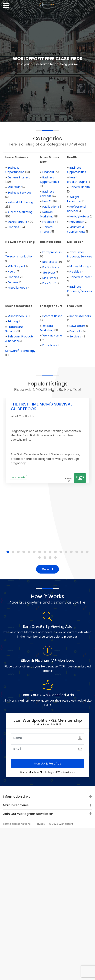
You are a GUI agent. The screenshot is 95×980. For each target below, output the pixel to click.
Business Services (20, 193)
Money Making (79, 266)
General (13, 282)
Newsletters (77, 326)
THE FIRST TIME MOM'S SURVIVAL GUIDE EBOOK (42, 406)
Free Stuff (49, 283)
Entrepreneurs (17, 222)
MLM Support (16, 266)
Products (76, 331)
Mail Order (15, 187)
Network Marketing (20, 202)
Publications (51, 207)
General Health (80, 187)
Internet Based (52, 316)
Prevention (77, 222)
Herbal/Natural (79, 216)
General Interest (19, 177)
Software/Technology (20, 351)
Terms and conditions (17, 824)
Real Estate (50, 262)
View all (47, 569)
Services (75, 336)
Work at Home (52, 335)
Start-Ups (49, 273)
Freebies (13, 227)
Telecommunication (19, 256)
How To (47, 201)
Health (12, 272)
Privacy (40, 824)
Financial (48, 172)
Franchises (50, 345)
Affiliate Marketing (20, 212)
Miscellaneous (17, 288)
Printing (13, 321)
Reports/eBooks (80, 316)
